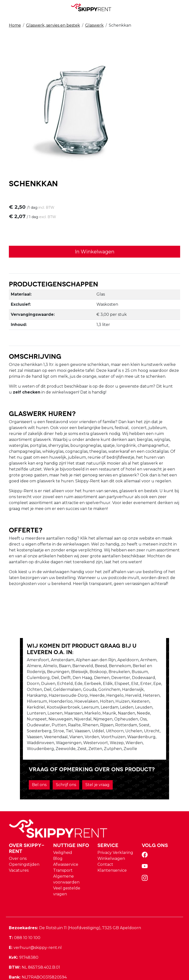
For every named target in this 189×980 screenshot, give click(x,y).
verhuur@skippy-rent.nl (35, 926)
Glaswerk (94, 25)
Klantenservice (112, 849)
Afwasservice (66, 843)
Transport (63, 849)
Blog (58, 837)
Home (15, 25)
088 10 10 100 (25, 916)
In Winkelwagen (95, 252)
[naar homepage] (93, 7)
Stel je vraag (83, 763)
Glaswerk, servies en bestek (53, 25)
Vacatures (19, 849)
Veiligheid (63, 831)
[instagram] (146, 858)
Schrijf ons (52, 763)
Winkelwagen (111, 837)
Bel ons (25, 763)
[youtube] (146, 846)
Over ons (18, 837)
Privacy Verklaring (115, 831)
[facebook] (146, 835)
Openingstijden (24, 843)
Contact (105, 843)
